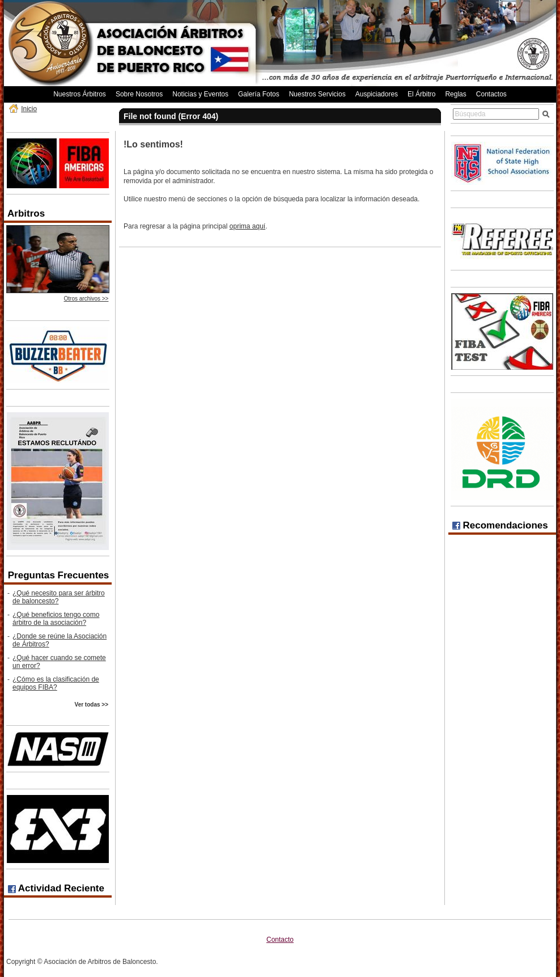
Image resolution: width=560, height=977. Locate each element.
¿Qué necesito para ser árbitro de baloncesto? (59, 597)
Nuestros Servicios (317, 94)
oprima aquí (247, 226)
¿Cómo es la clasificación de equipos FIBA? (56, 683)
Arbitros (26, 213)
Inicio (29, 109)
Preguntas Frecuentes (59, 575)
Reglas (455, 94)
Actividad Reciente (56, 888)
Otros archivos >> (86, 299)
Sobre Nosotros (139, 94)
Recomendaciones (500, 525)
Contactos (491, 94)
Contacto (280, 940)
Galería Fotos (259, 94)
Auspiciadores (377, 94)
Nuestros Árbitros (80, 94)
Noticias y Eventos (200, 94)
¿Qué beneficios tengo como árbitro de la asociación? (56, 619)
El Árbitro (421, 94)
